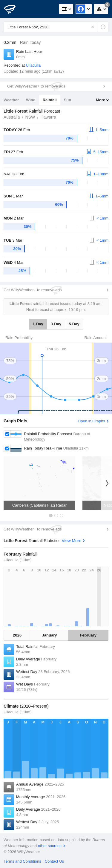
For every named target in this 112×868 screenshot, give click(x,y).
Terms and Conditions (22, 861)
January (50, 635)
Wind (31, 100)
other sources (50, 846)
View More (72, 541)
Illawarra (48, 117)
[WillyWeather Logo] (13, 9)
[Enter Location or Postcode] (56, 27)
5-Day (74, 324)
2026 (17, 635)
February (88, 635)
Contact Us (54, 861)
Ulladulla (33, 65)
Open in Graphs (91, 421)
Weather (11, 100)
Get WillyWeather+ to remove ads (36, 86)
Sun (68, 100)
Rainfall (50, 100)
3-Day (56, 324)
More (101, 100)
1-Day (38, 324)
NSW (30, 117)
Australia (12, 117)
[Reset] (93, 27)
